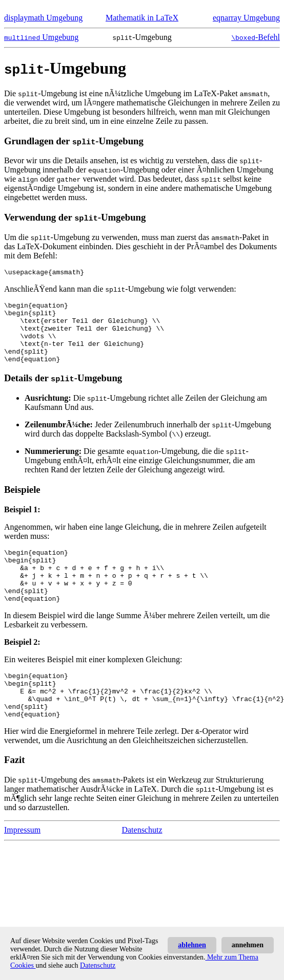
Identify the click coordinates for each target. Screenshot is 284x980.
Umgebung (41, 37)
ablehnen (192, 945)
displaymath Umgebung (43, 18)
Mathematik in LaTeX (142, 18)
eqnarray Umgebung (246, 18)
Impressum (22, 864)
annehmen (248, 945)
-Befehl (256, 37)
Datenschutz (142, 864)
